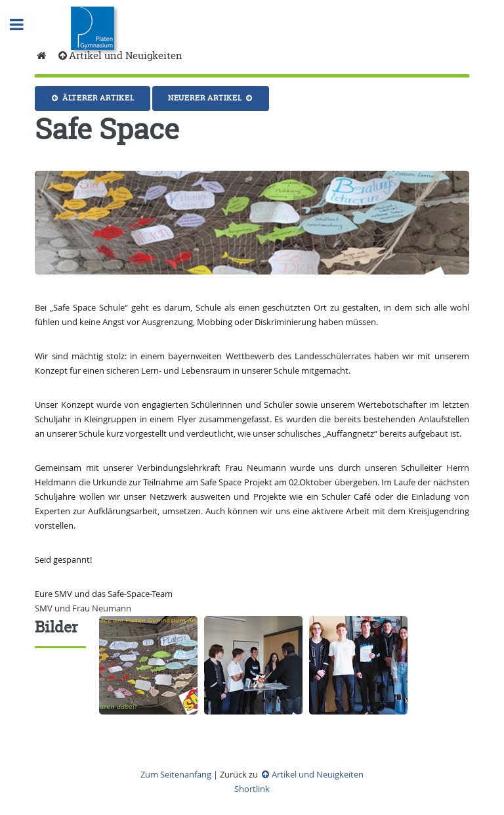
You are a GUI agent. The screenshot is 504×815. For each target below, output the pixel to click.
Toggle (24, 25)
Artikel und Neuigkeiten (119, 55)
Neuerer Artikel (211, 98)
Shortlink (252, 789)
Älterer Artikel (93, 98)
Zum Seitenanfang (176, 774)
